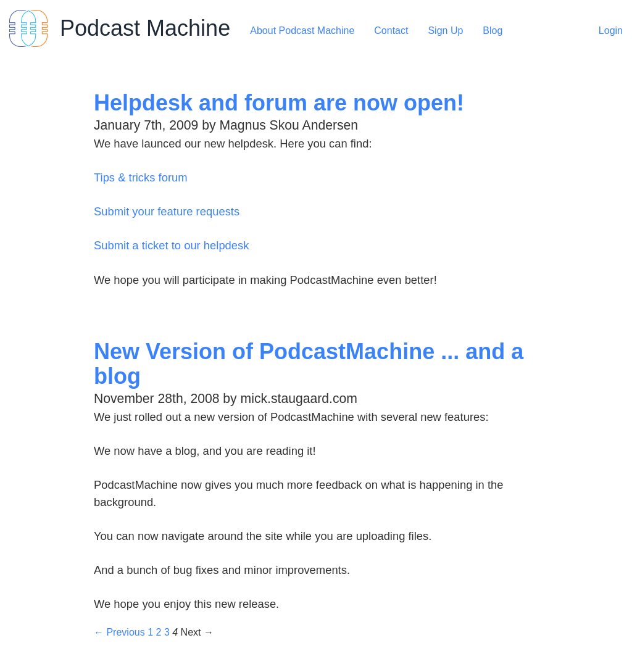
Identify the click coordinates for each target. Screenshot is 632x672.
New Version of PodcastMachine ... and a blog (309, 364)
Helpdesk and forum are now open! (279, 103)
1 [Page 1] (150, 632)
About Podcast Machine (302, 31)
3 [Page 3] (167, 632)
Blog (493, 31)
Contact (391, 31)
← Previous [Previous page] (119, 632)
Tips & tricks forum (141, 177)
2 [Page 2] (159, 632)
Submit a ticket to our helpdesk (171, 245)
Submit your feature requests (167, 211)
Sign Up (445, 31)
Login (611, 31)
